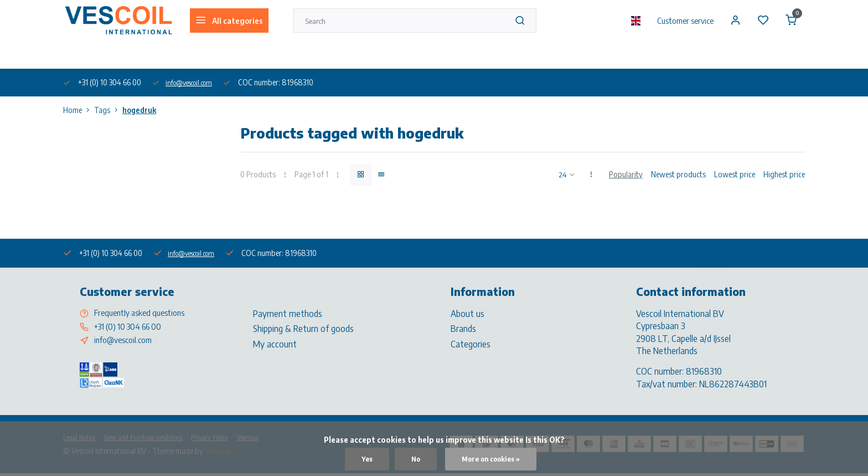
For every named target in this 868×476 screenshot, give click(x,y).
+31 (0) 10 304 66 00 (132, 328)
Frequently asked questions (144, 313)
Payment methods (288, 313)
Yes (361, 459)
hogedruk (139, 110)
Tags (108, 110)
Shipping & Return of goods (303, 328)
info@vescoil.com (194, 82)
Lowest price (735, 174)
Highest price (784, 174)
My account (275, 344)
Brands (463, 328)
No (412, 459)
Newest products (678, 174)
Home (79, 110)
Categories (471, 344)
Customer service (678, 21)
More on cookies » (492, 459)
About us (76, 55)
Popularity (626, 174)
